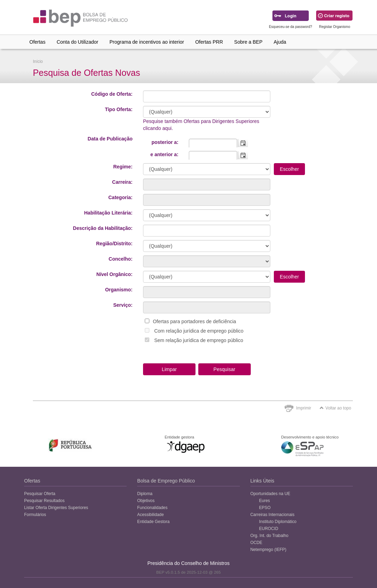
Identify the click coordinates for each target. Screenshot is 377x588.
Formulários (35, 515)
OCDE (256, 543)
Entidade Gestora (153, 522)
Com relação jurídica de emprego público (199, 331)
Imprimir (304, 408)
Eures (265, 501)
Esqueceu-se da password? (290, 27)
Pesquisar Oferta (40, 494)
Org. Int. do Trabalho (269, 536)
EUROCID (269, 529)
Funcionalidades (152, 508)
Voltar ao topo (335, 408)
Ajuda (280, 42)
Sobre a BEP (248, 42)
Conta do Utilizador (77, 42)
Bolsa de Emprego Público (166, 481)
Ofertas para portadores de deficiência (194, 321)
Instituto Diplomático (278, 522)
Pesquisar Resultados (44, 501)
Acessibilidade (150, 515)
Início (38, 61)
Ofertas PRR (209, 42)
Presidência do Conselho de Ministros (188, 563)
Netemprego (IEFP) (268, 550)
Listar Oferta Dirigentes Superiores (56, 508)
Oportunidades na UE (270, 494)
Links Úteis (262, 481)
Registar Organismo (335, 27)
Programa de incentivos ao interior (147, 42)
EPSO (265, 508)
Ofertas (37, 42)
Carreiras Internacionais (272, 515)
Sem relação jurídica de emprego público (199, 340)
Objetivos (146, 501)
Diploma (145, 494)
